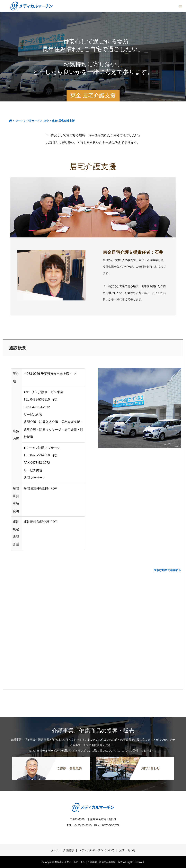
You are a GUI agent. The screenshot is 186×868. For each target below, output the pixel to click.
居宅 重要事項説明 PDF (40, 488)
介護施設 (69, 850)
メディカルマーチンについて (97, 850)
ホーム (55, 850)
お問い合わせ (127, 850)
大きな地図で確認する (167, 570)
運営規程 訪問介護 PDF (40, 522)
